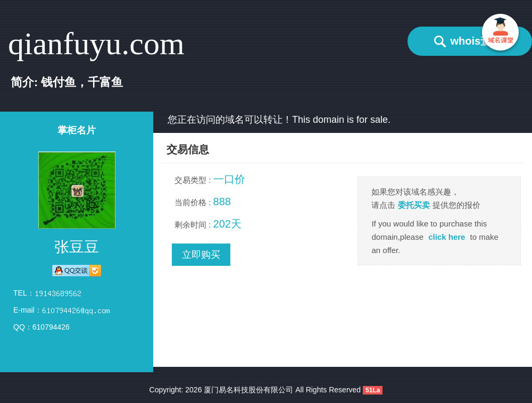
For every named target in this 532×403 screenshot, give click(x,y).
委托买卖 (414, 205)
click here (447, 237)
